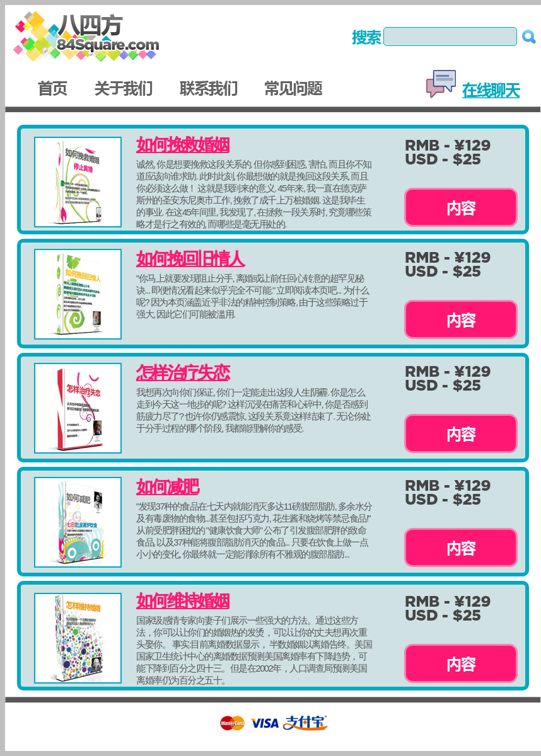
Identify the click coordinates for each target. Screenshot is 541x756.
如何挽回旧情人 (190, 259)
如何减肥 (167, 487)
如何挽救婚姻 (182, 145)
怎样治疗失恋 (182, 373)
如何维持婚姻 (182, 601)
